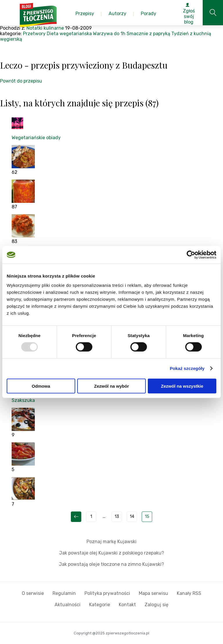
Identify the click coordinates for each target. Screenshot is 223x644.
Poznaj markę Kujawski (111, 542)
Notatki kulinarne (45, 28)
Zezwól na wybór (111, 386)
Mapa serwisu (153, 593)
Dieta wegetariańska (69, 34)
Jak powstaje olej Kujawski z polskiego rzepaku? (112, 553)
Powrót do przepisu (21, 81)
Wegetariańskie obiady (36, 138)
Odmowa (41, 386)
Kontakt (127, 605)
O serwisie (33, 593)
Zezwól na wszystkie (182, 386)
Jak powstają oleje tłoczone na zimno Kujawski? (111, 564)
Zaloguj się (157, 605)
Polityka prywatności (107, 593)
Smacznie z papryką (148, 34)
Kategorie (100, 605)
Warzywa (103, 34)
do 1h (120, 34)
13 (117, 517)
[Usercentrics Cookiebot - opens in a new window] (191, 255)
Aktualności (68, 605)
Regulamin (64, 593)
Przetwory (34, 34)
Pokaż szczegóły (187, 368)
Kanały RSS (189, 593)
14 (132, 517)
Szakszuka (23, 400)
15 (147, 517)
